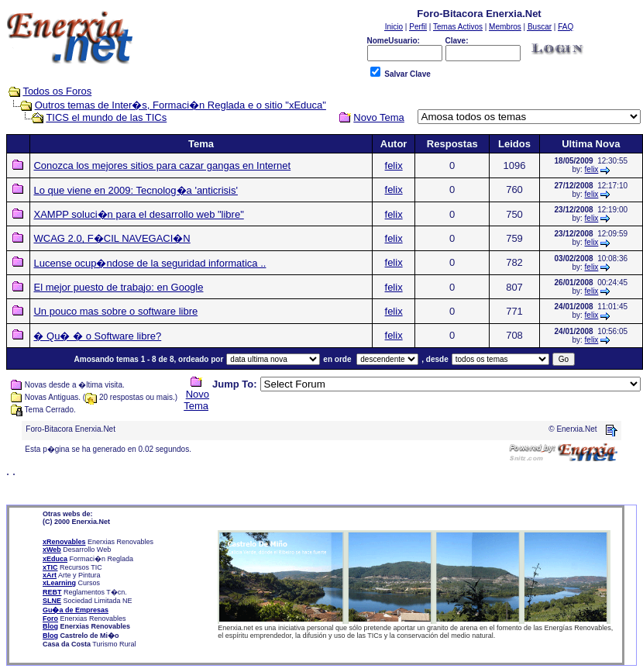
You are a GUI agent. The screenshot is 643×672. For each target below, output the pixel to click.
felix (394, 165)
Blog (50, 626)
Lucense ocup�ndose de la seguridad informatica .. (150, 263)
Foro (50, 619)
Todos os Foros (57, 91)
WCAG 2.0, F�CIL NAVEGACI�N (112, 238)
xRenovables (64, 542)
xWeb (52, 550)
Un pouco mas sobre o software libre (115, 311)
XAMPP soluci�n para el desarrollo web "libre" (138, 214)
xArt (50, 575)
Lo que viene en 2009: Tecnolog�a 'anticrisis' (135, 190)
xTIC (50, 567)
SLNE (52, 601)
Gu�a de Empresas (76, 610)
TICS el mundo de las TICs (106, 117)
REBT (52, 592)
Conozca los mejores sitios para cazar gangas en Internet (162, 165)
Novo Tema (196, 400)
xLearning (59, 583)
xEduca (55, 559)
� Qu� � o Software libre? (97, 336)
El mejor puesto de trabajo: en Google (118, 287)
